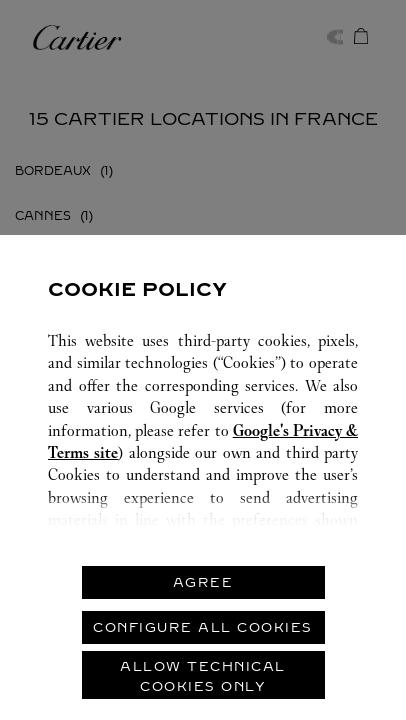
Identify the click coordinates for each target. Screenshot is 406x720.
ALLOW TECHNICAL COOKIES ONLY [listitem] (203, 676)
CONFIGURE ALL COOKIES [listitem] (203, 627)
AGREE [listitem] (203, 582)
